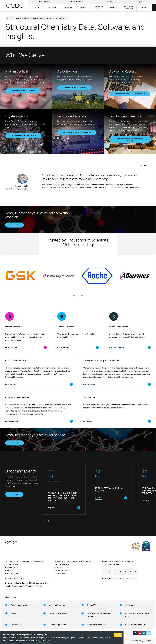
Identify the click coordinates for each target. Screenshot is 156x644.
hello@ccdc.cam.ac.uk (128, 578)
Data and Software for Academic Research (130, 94)
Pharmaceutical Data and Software (23, 91)
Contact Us (15, 225)
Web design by (141, 641)
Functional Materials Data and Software (77, 133)
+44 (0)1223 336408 (16, 578)
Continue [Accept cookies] (118, 635)
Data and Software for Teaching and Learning (130, 139)
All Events (14, 494)
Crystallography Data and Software (23, 136)
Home (37, 8)
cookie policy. (44, 641)
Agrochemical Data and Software (74, 88)
